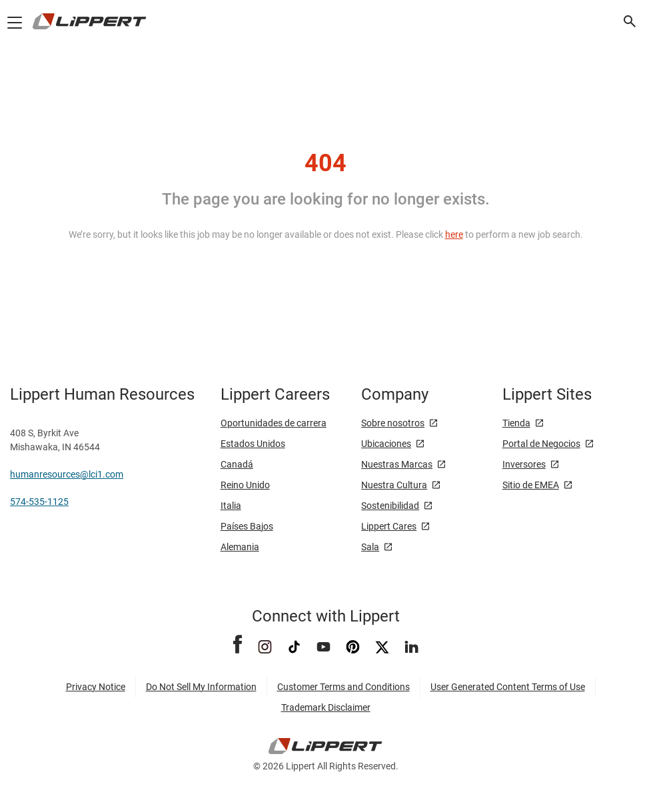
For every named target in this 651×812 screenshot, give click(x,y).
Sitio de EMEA (531, 485)
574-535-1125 (39, 502)
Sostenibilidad (390, 506)
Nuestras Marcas (397, 464)
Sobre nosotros (393, 423)
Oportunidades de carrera (274, 423)
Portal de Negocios (541, 444)
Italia (231, 506)
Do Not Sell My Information (201, 687)
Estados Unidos (253, 444)
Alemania (240, 547)
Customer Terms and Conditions (343, 687)
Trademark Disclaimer (326, 707)
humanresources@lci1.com (67, 474)
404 (325, 163)
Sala (370, 547)
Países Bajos (247, 526)
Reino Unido (245, 485)
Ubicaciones (386, 444)
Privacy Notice (96, 687)
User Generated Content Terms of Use (508, 687)
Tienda (516, 423)
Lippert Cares (389, 526)
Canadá (237, 464)
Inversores (524, 464)
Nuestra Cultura (394, 485)
